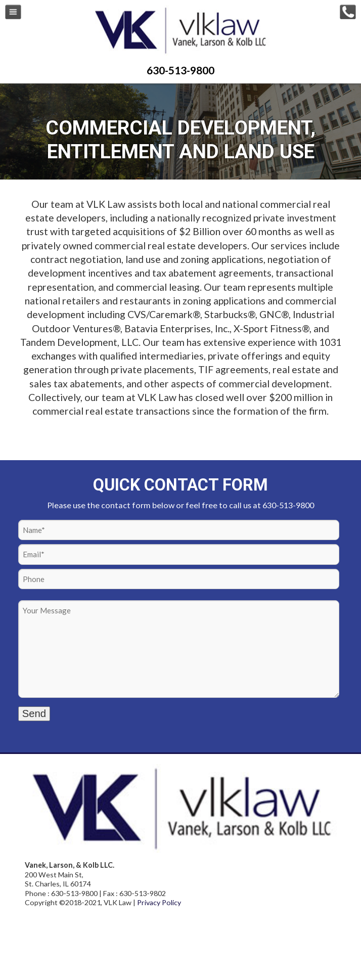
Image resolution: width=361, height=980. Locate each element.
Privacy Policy (159, 902)
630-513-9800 (180, 70)
